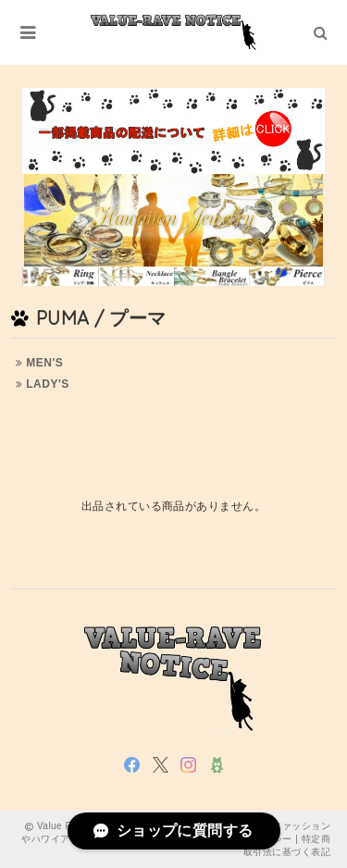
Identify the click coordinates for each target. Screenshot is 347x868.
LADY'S (43, 384)
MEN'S (39, 363)
